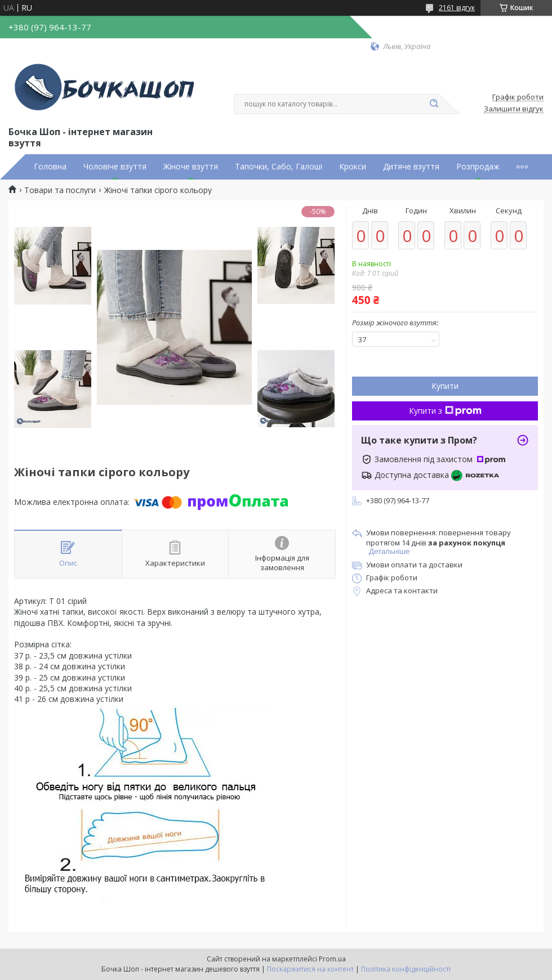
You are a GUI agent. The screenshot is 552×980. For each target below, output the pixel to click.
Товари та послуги (60, 190)
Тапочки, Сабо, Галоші (279, 167)
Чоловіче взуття (115, 167)
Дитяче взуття (411, 167)
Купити (445, 386)
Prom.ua (332, 959)
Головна (50, 167)
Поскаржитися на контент (310, 969)
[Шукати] (434, 104)
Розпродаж (478, 167)
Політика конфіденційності (406, 969)
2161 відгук (457, 8)
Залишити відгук (514, 109)
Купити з (445, 411)
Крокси (353, 167)
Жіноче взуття (191, 167)
